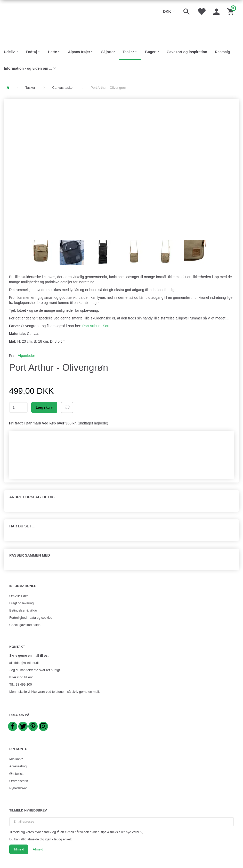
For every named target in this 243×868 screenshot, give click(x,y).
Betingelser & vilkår (23, 610)
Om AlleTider (19, 596)
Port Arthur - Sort (96, 326)
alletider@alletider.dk (24, 663)
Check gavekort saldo (25, 625)
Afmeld (38, 849)
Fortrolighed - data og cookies (31, 618)
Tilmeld (19, 849)
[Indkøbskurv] (231, 11)
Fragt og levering (22, 603)
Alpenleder (26, 356)
